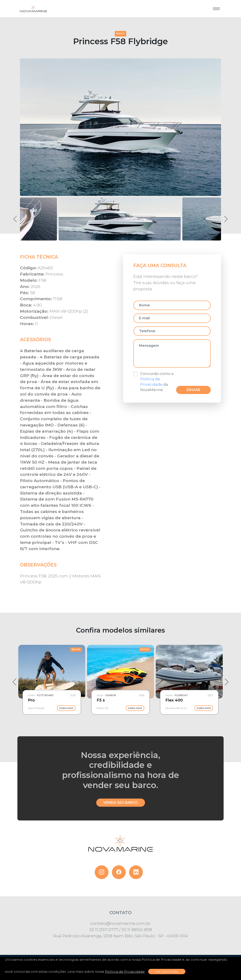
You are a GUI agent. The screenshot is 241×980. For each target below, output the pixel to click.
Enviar (193, 390)
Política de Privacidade (125, 972)
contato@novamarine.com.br (120, 923)
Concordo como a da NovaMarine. (157, 382)
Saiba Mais (66, 708)
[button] (120, 219)
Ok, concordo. (167, 972)
